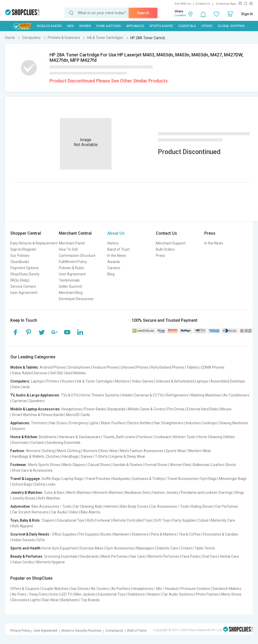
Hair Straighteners (169, 423)
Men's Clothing (69, 451)
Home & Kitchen (108, 26)
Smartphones (79, 367)
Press (160, 256)
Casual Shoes (99, 465)
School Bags (22, 484)
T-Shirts (101, 456)
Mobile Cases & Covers (146, 409)
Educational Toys (71, 520)
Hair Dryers (58, 423)
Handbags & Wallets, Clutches (36, 456)
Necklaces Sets (138, 493)
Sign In (247, 14)
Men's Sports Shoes (44, 465)
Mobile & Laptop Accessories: (35, 409)
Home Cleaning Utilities (216, 437)
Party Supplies (184, 520)
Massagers (145, 548)
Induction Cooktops (201, 423)
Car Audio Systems (178, 594)
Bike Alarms (91, 512)
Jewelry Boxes (24, 498)
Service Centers (23, 286)
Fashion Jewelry (165, 493)
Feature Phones (106, 367)
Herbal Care (229, 556)
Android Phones (53, 367)
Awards (114, 262)
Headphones (72, 409)
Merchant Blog (71, 293)
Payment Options (25, 268)
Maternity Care (223, 520)
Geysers (18, 429)
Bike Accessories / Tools (51, 506)
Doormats (20, 443)
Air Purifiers (121, 589)
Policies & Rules (71, 268)
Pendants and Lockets (199, 493)
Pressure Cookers (196, 589)
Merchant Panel (72, 243)
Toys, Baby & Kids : (26, 520)
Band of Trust (118, 249)
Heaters (154, 594)
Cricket (186, 548)
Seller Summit (70, 286)
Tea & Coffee (190, 534)
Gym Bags (208, 479)
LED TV (66, 594)
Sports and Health (25, 548)
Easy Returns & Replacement (34, 243)
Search (143, 13)
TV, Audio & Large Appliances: (35, 395)
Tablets (193, 367)
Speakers (37, 401)
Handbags (70, 456)
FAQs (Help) (20, 280)
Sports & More (161, 26)
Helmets (111, 506)
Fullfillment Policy (73, 262)
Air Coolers (100, 589)
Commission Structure (77, 256)
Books (106, 534)
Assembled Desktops (228, 381)
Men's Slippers (74, 465)
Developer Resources (76, 299)
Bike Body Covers (134, 506)
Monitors (122, 381)
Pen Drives (176, 409)
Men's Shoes (231, 594)
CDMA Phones (213, 367)
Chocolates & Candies (220, 534)
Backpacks (117, 409)
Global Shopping (231, 26)
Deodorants (89, 556)
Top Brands (90, 600)
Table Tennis (205, 548)
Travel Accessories (183, 479)
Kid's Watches (49, 498)
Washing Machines (206, 395)
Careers (114, 268)
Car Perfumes (227, 506)
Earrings (226, 493)
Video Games (143, 381)
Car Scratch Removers (30, 512)
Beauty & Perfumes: (27, 556)
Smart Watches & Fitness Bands (38, 415)
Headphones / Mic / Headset (156, 589)
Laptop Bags (73, 479)
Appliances (135, 26)
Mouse (226, 409)
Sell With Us (183, 4)
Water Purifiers (113, 423)
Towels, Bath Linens (119, 437)
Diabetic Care (167, 548)
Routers (68, 381)
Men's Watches (79, 493)
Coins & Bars (54, 493)
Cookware (163, 437)
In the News (117, 256)
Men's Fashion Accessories (142, 451)
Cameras (19, 401)
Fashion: (18, 451)
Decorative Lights (26, 600)
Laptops (38, 381)
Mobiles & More (49, 26)
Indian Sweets (23, 540)
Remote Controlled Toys (132, 520)
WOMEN (85, 26)
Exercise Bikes (92, 548)
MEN (71, 26)
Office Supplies (64, 534)
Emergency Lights (84, 423)
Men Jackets (85, 594)
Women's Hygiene (50, 562)
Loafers (218, 465)
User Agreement (24, 293)
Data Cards (21, 387)
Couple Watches (55, 589)
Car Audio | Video (65, 512)
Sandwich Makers (227, 589)
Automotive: (21, 506)
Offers (207, 26)
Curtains (37, 443)
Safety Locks (45, 484)
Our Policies (20, 256)
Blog (111, 274)
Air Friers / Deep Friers (30, 594)
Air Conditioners (236, 395)
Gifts (41, 540)
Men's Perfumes (114, 556)
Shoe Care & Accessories (32, 470)
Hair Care (138, 556)
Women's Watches (108, 493)
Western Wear (200, 451)
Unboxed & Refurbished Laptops (182, 381)
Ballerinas (201, 465)
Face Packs (191, 556)
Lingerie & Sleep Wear (128, 456)
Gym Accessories (120, 548)
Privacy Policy (20, 630)
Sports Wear (176, 451)
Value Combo (23, 562)
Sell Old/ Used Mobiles (68, 373)
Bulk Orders (165, 249)
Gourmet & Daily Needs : (31, 534)
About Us (116, 233)
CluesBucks (20, 262)
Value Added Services (30, 373)
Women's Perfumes (163, 556)
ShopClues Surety (25, 274)
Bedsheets (48, 437)
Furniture (145, 437)
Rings (240, 493)
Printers (53, 381)
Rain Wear (51, 600)
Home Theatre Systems (100, 395)
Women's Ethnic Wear (100, 451)
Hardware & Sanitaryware (80, 437)
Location (180, 15)
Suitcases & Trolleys (149, 479)
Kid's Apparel (22, 526)
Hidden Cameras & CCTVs (143, 395)
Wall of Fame (137, 630)
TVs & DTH (70, 395)
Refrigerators (177, 395)
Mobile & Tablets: (25, 367)
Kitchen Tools (184, 437)
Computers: (20, 381)
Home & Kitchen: (24, 437)
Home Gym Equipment (60, 548)
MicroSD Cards (78, 415)
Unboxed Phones (135, 367)
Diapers (49, 520)
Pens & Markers (164, 534)
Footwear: (19, 465)
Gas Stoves (80, 589)
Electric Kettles (139, 423)
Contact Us (203, 4)
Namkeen (121, 534)
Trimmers (39, 423)
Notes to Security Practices (81, 630)
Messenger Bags (233, 479)
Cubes (203, 520)
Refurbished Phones (168, 367)
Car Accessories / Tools (170, 506)
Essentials (187, 26)
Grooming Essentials (61, 556)
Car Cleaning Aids (88, 506)
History (113, 243)
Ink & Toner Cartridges (95, 381)
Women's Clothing (40, 451)
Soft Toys (162, 520)
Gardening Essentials (63, 443)
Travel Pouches (98, 479)
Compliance (114, 630)
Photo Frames (207, 594)
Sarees (87, 456)
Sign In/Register (23, 249)
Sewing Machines (234, 423)
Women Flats (180, 465)
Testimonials (69, 280)
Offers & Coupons (25, 589)
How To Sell (68, 249)
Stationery (140, 534)
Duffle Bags (51, 479)
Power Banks (95, 409)
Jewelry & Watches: (27, 493)
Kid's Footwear (99, 520)
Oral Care (210, 556)
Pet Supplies (89, 534)
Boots (231, 465)
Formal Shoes (156, 465)
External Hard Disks (202, 409)
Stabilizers (136, 594)
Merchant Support (171, 243)
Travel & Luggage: (26, 479)
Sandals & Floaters (128, 465)
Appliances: (20, 423)
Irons (54, 594)
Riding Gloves (202, 506)
